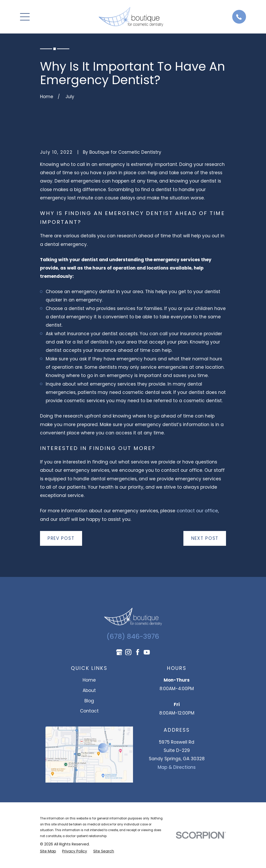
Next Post (205, 538)
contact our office (197, 511)
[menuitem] (48, 851)
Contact (89, 711)
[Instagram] (128, 652)
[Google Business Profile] (119, 652)
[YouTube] (147, 652)
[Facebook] (138, 652)
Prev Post (61, 538)
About (89, 690)
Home (89, 680)
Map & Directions (177, 767)
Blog (89, 701)
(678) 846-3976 (133, 636)
